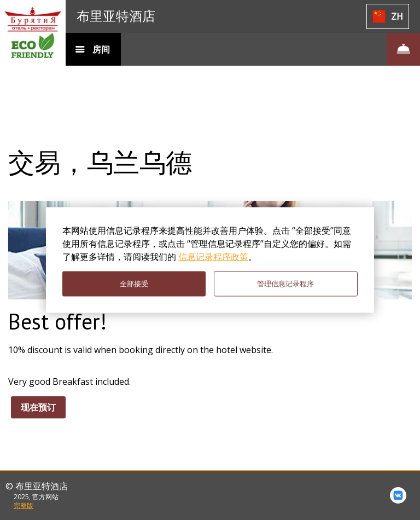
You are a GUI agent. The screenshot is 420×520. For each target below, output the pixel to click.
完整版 (24, 506)
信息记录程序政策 (213, 257)
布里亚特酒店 (116, 16)
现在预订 (38, 407)
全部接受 (134, 284)
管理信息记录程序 (285, 284)
